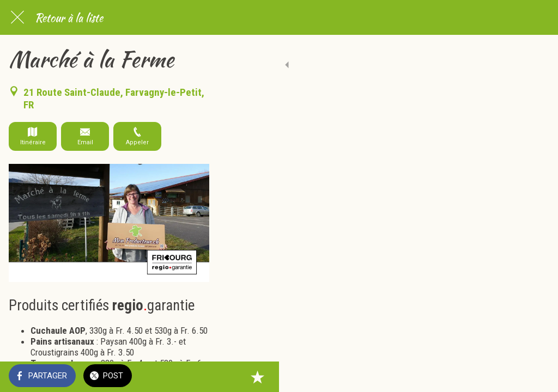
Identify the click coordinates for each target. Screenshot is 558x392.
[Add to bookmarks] (536, 377)
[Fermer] (17, 17)
